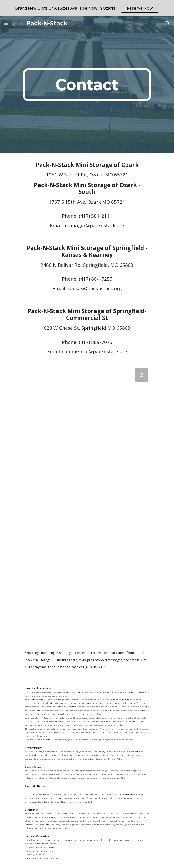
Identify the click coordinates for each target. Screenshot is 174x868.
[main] (87, 85)
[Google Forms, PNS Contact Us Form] (87, 502)
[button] (6, 23)
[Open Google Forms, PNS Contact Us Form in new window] (142, 375)
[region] (87, 8)
